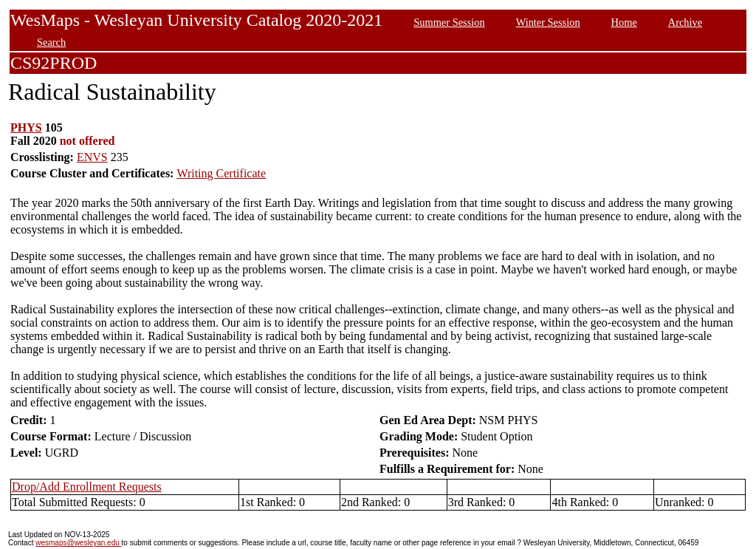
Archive (685, 22)
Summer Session (449, 22)
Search (51, 42)
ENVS (92, 157)
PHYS (26, 127)
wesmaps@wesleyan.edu (78, 543)
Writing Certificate (221, 173)
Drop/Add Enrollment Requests (87, 487)
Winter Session (548, 22)
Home (624, 22)
